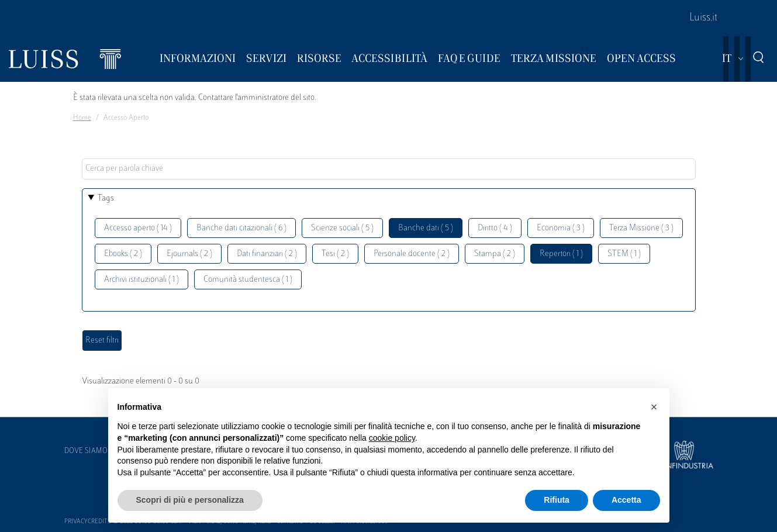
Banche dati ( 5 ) (426, 228)
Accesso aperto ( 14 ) (138, 228)
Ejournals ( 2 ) (189, 254)
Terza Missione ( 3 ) (641, 228)
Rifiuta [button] (557, 500)
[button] (654, 407)
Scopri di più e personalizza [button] (190, 500)
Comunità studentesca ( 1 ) (248, 280)
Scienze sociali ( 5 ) (342, 228)
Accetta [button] (626, 500)
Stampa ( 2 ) (495, 254)
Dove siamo (86, 451)
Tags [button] (106, 198)
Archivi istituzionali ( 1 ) (141, 280)
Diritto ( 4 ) (495, 228)
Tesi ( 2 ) (335, 254)
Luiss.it (703, 18)
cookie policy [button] (392, 438)
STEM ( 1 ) (624, 254)
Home (82, 118)
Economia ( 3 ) (561, 228)
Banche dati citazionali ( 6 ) (241, 228)
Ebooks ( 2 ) (123, 254)
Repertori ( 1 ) (561, 254)
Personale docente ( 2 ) (412, 254)
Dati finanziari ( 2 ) (267, 254)
